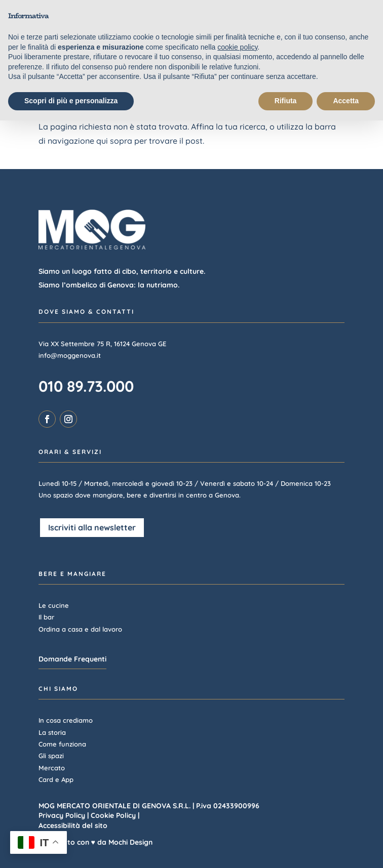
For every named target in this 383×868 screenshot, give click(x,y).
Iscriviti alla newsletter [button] (92, 527)
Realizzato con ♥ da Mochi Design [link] (95, 842)
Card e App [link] (56, 779)
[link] (47, 419)
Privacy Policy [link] (62, 815)
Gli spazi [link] (51, 756)
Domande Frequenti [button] (72, 659)
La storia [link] (52, 732)
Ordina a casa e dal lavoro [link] (80, 629)
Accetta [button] (346, 101)
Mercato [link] (52, 768)
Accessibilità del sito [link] (73, 825)
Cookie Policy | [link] (115, 815)
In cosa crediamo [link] (66, 720)
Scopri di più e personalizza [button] (71, 101)
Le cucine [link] (54, 605)
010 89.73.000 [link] (86, 386)
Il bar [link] (46, 617)
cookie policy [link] (237, 47)
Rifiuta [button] (286, 101)
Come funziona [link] (62, 744)
